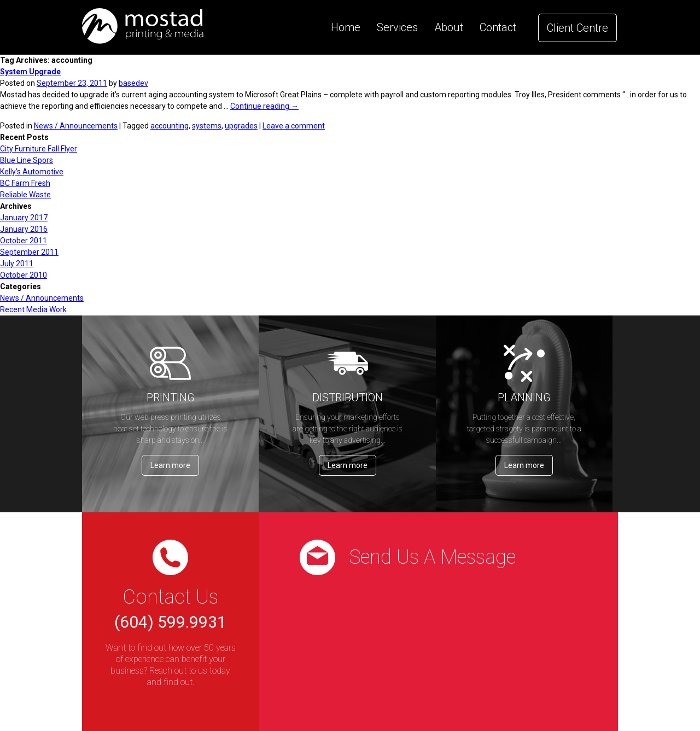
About (449, 27)
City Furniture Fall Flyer (39, 149)
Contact (498, 27)
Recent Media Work (33, 309)
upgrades (241, 126)
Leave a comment (294, 126)
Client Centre (577, 28)
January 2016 (24, 229)
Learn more (170, 465)
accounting (170, 126)
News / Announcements (76, 126)
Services (397, 27)
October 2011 (24, 241)
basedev (133, 83)
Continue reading (264, 106)
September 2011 (29, 252)
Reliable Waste (25, 195)
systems (207, 126)
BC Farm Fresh (25, 183)
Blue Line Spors (27, 160)
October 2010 (24, 275)
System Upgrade (30, 72)
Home (346, 27)
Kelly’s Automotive (32, 172)
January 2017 (24, 218)
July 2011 (17, 264)
